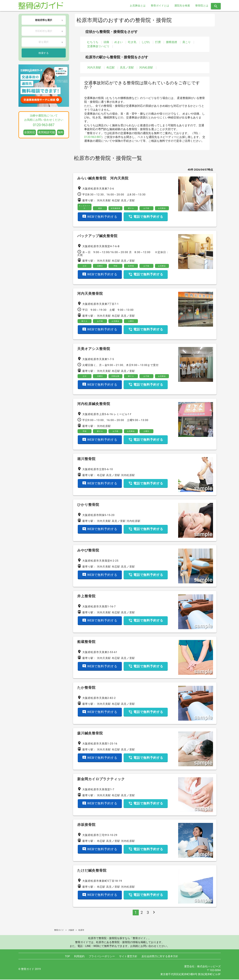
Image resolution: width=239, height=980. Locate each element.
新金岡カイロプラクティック (101, 780)
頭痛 (106, 42)
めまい (119, 42)
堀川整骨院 (86, 460)
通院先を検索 (182, 6)
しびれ (146, 42)
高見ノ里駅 (127, 67)
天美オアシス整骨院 (94, 349)
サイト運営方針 (128, 957)
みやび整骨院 (88, 551)
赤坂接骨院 (86, 825)
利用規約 (79, 957)
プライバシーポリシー (102, 957)
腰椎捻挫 (172, 42)
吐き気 (132, 42)
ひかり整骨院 (88, 505)
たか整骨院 (86, 688)
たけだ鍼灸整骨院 (92, 871)
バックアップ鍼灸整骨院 (97, 236)
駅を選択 (44, 42)
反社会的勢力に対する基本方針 (160, 957)
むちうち (93, 42)
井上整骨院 (86, 597)
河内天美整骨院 (90, 294)
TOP (68, 957)
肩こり (187, 42)
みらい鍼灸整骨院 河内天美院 (103, 178)
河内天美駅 (94, 67)
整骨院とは (202, 6)
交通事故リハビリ (98, 46)
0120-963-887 (93, 137)
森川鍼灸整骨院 (90, 734)
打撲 (158, 42)
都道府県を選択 (44, 20)
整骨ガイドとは (160, 6)
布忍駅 (111, 67)
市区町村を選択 (44, 31)
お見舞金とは (138, 6)
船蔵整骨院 (86, 642)
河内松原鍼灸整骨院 (94, 404)
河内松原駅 (146, 67)
